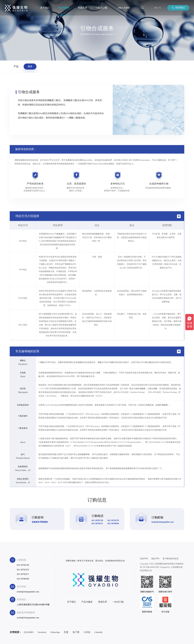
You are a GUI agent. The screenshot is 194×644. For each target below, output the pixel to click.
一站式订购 (101, 8)
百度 (66, 632)
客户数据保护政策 (171, 559)
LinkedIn (99, 632)
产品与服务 (64, 8)
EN (160, 8)
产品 (16, 66)
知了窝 (76, 632)
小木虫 (87, 632)
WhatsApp (55, 632)
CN (155, 8)
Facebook (42, 632)
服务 (30, 66)
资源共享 (82, 8)
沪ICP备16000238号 (151, 567)
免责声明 (144, 559)
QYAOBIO (29, 632)
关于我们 (45, 8)
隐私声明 (155, 559)
